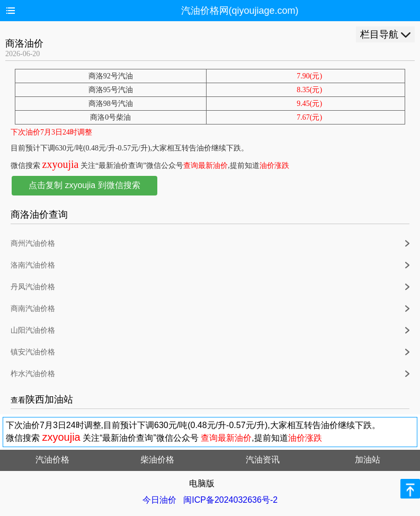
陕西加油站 (49, 399)
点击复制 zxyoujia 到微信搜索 (84, 185)
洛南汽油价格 (33, 265)
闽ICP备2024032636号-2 (230, 500)
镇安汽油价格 (33, 352)
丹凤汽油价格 (33, 287)
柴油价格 (157, 460)
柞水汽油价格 (33, 374)
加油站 (368, 460)
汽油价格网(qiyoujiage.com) (240, 11)
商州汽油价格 (33, 243)
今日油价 (159, 500)
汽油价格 (52, 460)
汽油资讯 (263, 460)
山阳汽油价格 (33, 330)
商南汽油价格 (33, 309)
